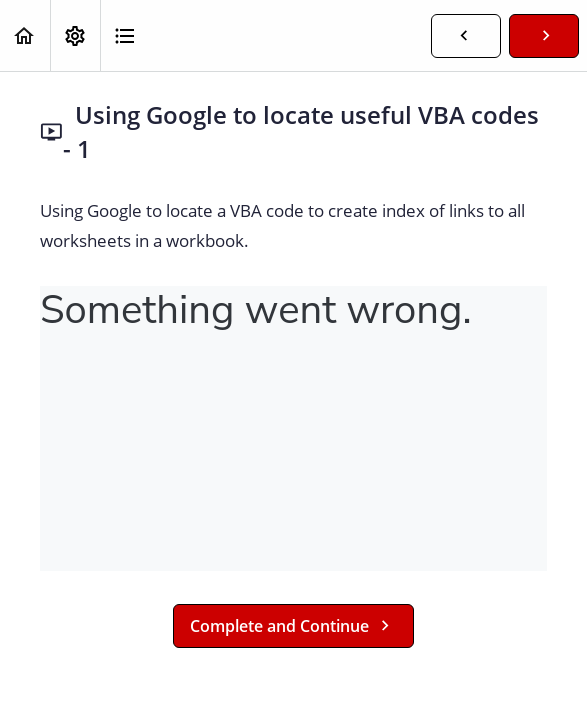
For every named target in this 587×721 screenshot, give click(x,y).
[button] (25, 35)
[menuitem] (75, 35)
